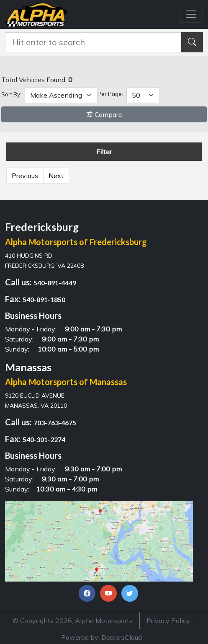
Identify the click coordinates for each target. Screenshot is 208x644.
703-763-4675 (55, 423)
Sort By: (11, 94)
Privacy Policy (168, 621)
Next (56, 176)
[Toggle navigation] (191, 14)
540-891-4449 (55, 283)
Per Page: (110, 94)
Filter (104, 152)
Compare (104, 114)
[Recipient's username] (93, 42)
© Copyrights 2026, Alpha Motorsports (73, 621)
